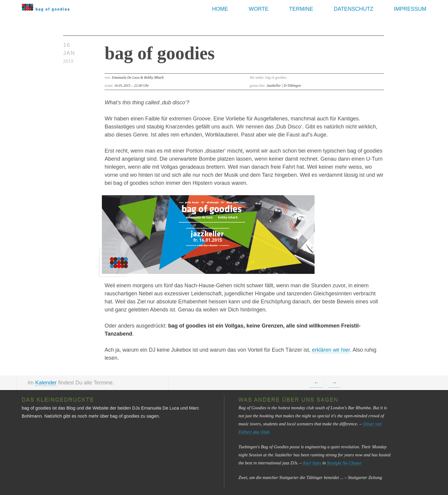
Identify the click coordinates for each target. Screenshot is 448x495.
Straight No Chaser (344, 463)
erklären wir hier (331, 350)
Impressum (410, 9)
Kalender (46, 383)
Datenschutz (354, 9)
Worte (259, 9)
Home (220, 9)
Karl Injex (312, 463)
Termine (301, 9)
